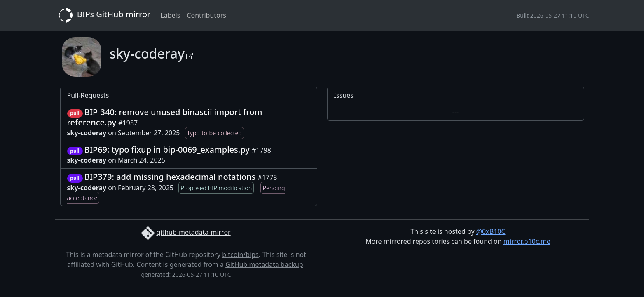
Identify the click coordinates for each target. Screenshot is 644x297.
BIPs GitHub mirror (103, 15)
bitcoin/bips (240, 255)
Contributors (206, 15)
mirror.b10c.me (527, 241)
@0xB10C (491, 231)
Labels (170, 15)
